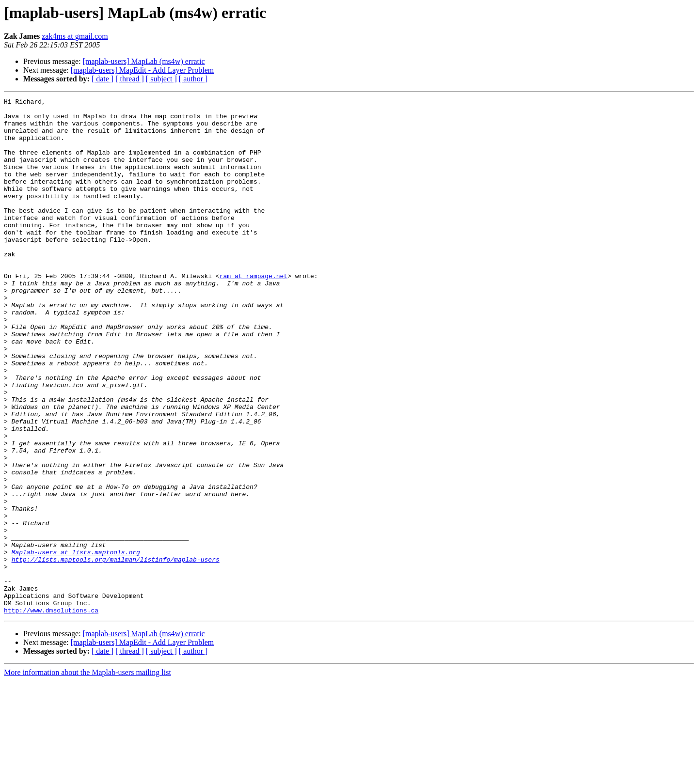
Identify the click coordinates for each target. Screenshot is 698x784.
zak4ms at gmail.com (75, 36)
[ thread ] (130, 79)
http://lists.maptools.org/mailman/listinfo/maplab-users (116, 652)
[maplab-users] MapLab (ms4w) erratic (144, 61)
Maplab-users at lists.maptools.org (76, 643)
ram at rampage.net (254, 312)
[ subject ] (161, 79)
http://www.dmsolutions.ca (51, 713)
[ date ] (103, 79)
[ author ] (193, 79)
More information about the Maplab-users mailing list (87, 776)
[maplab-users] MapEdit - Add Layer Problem (142, 70)
